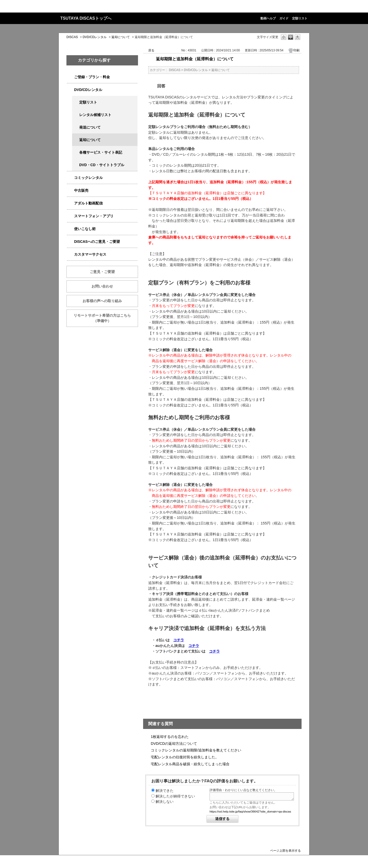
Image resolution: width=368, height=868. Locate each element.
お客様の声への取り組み (102, 301)
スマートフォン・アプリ (94, 216)
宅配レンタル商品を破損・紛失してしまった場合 (190, 764)
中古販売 (81, 190)
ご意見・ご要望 (102, 272)
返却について (121, 37)
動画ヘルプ (268, 18)
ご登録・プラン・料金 (92, 77)
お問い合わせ (102, 286)
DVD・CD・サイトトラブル (102, 165)
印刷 (296, 50)
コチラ (179, 640)
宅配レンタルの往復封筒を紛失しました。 (185, 757)
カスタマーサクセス (90, 254)
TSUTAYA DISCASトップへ (86, 18)
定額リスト (300, 18)
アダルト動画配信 (88, 203)
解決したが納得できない (175, 796)
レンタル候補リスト (95, 115)
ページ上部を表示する (285, 850)
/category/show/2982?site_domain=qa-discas (71, 216)
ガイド (284, 18)
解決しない (165, 802)
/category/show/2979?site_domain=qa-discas (71, 77)
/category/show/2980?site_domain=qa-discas (71, 90)
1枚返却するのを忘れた (170, 737)
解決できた (165, 791)
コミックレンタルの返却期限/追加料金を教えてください (196, 750)
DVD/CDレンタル (95, 37)
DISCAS (72, 37)
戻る (151, 50)
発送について (90, 127)
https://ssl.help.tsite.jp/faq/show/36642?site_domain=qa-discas (250, 812)
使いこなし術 (85, 229)
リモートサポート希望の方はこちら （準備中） (106, 318)
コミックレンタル (88, 178)
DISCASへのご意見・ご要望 (97, 242)
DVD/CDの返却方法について (174, 744)
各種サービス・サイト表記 (101, 152)
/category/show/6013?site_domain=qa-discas (71, 191)
